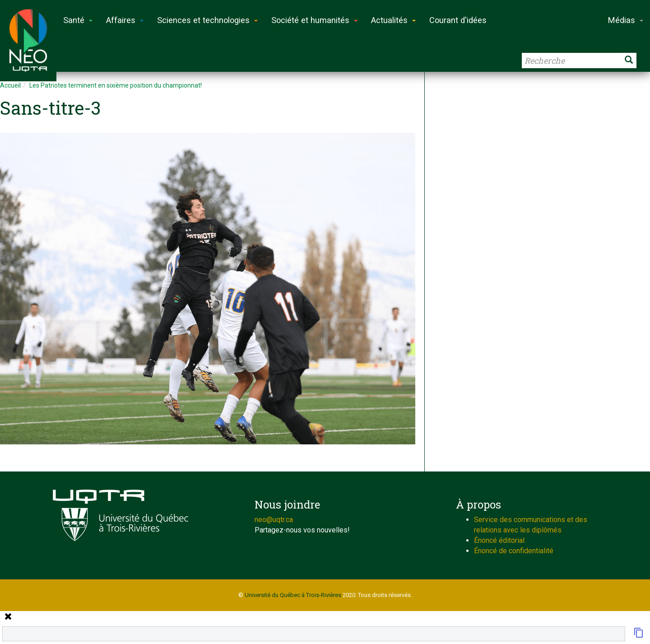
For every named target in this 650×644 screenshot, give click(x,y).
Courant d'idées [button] (458, 20)
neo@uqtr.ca (274, 520)
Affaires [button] (125, 20)
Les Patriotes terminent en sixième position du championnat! (116, 85)
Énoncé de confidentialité (514, 551)
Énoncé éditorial (499, 540)
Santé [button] (78, 20)
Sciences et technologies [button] (207, 20)
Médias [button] (626, 20)
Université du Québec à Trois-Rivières (293, 595)
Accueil (10, 85)
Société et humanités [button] (314, 20)
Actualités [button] (393, 20)
